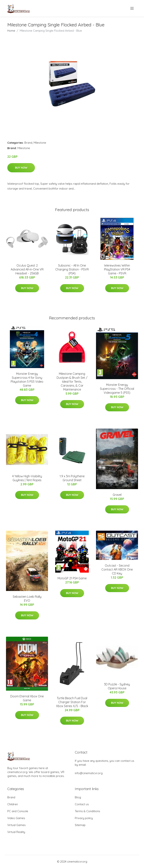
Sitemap (80, 825)
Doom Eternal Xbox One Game (27, 698)
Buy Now (21, 168)
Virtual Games (16, 825)
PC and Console (18, 811)
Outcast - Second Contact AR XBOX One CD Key (117, 569)
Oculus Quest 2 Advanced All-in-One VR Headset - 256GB (27, 269)
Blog (78, 797)
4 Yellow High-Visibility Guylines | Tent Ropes (27, 478)
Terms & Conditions (87, 811)
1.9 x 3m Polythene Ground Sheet (72, 478)
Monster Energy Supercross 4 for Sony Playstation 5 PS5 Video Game (27, 380)
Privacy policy (84, 818)
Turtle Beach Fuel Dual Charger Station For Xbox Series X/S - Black (72, 702)
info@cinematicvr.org (89, 773)
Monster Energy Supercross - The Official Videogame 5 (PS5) (117, 389)
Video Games (16, 818)
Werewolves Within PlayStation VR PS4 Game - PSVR (117, 269)
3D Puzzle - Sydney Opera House (117, 686)
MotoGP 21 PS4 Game (72, 578)
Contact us (82, 804)
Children (13, 804)
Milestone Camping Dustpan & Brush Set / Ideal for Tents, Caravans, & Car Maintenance (72, 382)
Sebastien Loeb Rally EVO (27, 599)
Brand (28, 143)
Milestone (40, 143)
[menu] (132, 8)
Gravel (117, 495)
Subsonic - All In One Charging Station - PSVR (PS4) (72, 269)
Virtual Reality (16, 832)
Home (11, 31)
